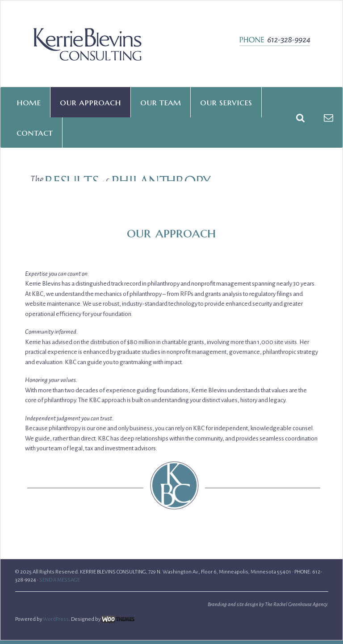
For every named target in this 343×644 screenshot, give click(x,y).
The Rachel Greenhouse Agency (296, 638)
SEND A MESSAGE (60, 614)
